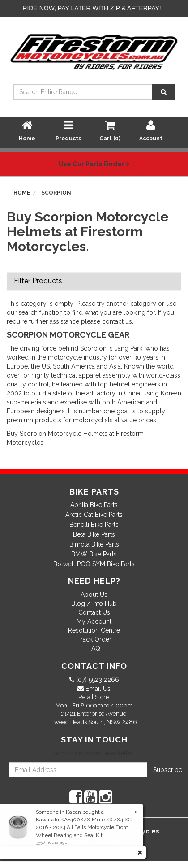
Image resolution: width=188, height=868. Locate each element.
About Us (94, 595)
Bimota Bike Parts (94, 544)
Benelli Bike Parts (94, 525)
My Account (94, 621)
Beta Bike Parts (94, 534)
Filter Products (38, 281)
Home (22, 193)
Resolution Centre (94, 630)
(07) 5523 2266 (97, 680)
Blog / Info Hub (94, 603)
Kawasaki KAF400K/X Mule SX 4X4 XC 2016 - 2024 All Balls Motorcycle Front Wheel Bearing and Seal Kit (83, 827)
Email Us (97, 689)
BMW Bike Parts (94, 554)
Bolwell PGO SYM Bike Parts (94, 564)
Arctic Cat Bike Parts (94, 515)
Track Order (94, 639)
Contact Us (94, 612)
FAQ (94, 648)
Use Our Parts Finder (94, 164)
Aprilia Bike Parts (94, 505)
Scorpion (56, 193)
